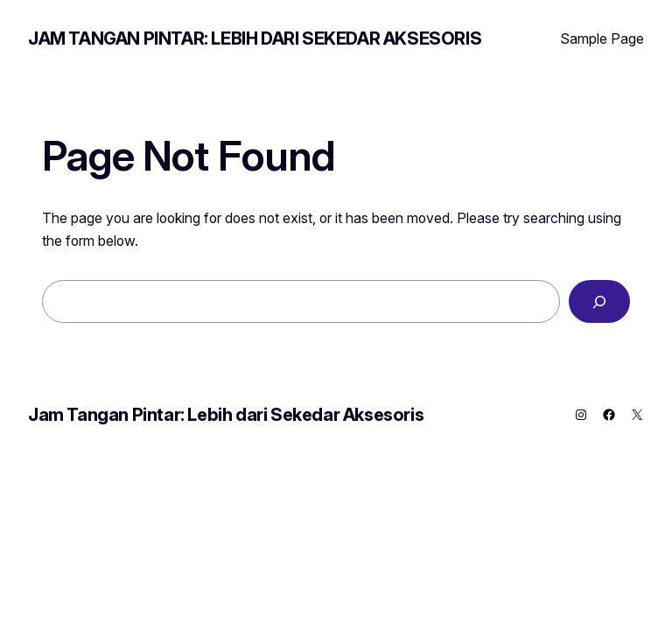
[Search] (599, 301)
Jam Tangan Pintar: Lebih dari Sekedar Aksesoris (255, 38)
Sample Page (602, 38)
